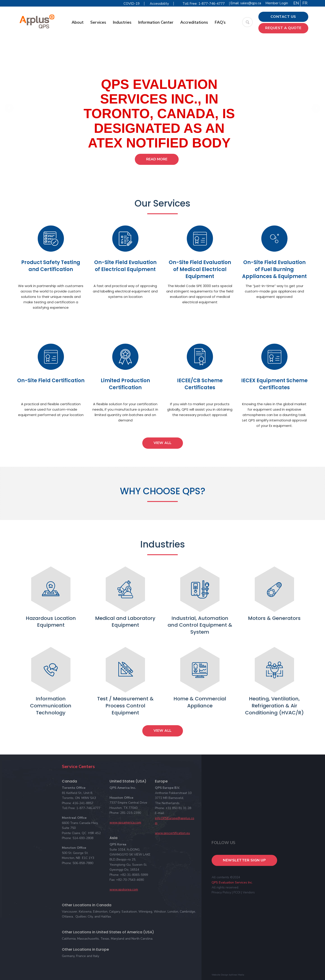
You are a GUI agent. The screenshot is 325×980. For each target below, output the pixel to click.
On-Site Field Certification (51, 381)
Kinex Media (238, 975)
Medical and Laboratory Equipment (125, 622)
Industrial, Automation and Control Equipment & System (200, 625)
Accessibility (159, 4)
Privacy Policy (221, 892)
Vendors (249, 892)
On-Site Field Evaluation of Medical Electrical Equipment (200, 269)
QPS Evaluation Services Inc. (232, 882)
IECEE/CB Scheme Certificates (200, 384)
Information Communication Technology (51, 706)
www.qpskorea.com (124, 889)
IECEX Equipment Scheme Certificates (274, 384)
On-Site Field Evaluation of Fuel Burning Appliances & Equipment (274, 269)
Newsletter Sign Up (244, 860)
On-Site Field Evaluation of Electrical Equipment (125, 266)
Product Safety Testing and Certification (51, 266)
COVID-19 (132, 4)
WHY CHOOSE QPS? (163, 491)
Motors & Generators (274, 618)
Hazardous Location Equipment (51, 622)
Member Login (277, 3)
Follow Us (223, 843)
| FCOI (236, 892)
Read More (157, 159)
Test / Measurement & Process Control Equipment (125, 706)
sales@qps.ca (251, 3)
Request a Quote (283, 28)
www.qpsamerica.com (125, 822)
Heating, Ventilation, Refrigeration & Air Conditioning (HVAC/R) (274, 706)
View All (163, 443)
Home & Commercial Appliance (200, 702)
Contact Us (283, 17)
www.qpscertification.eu (172, 833)
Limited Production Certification (125, 384)
